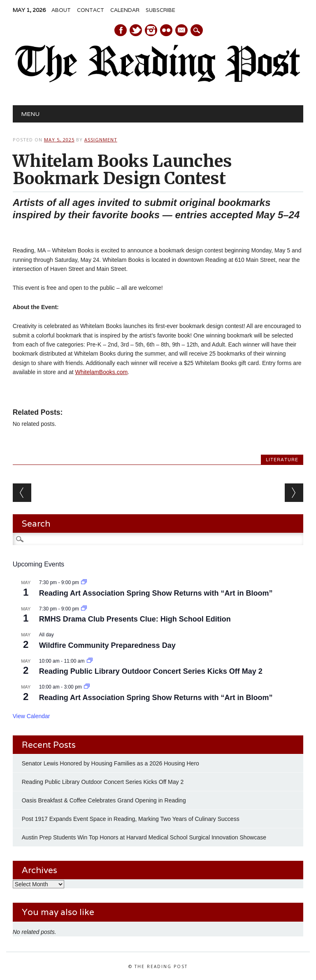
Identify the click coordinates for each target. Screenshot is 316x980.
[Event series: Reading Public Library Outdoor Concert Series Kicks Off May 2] (90, 661)
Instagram (151, 30)
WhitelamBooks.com (101, 372)
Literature (282, 460)
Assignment (101, 140)
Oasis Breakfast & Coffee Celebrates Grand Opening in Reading (104, 800)
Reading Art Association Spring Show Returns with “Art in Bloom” (156, 593)
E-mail (182, 31)
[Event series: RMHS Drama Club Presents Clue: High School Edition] (84, 609)
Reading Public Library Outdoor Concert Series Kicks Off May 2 (151, 671)
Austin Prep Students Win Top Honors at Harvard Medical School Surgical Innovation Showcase (144, 837)
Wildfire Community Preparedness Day (107, 645)
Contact (91, 10)
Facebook (121, 30)
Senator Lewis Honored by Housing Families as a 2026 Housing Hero (111, 763)
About (61, 10)
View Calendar (31, 716)
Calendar (125, 10)
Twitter (136, 30)
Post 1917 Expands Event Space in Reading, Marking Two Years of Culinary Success (131, 819)
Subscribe (160, 10)
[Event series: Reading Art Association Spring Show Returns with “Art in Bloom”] (84, 582)
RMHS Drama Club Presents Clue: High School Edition (135, 619)
